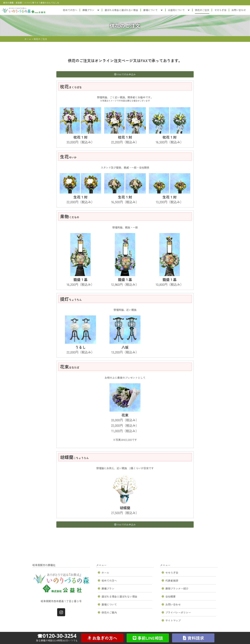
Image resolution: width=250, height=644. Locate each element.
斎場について (153, 10)
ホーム (28, 39)
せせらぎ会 (220, 10)
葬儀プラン (91, 10)
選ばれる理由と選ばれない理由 (121, 10)
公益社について (179, 10)
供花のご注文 (202, 10)
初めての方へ (70, 10)
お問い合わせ (239, 10)
